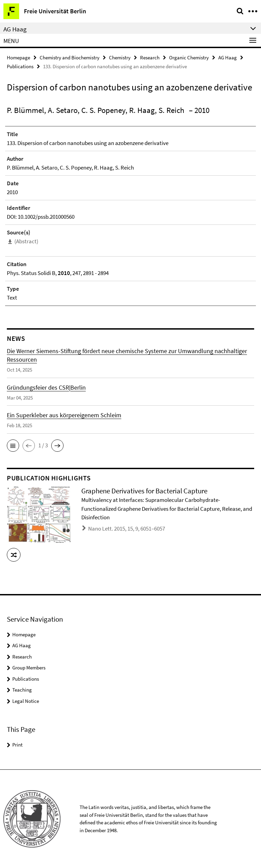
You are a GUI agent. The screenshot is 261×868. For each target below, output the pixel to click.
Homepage (18, 57)
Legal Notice (26, 701)
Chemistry (120, 57)
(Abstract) (26, 241)
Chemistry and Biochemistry (70, 57)
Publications (20, 66)
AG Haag (228, 57)
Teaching (22, 690)
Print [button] (17, 745)
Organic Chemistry (189, 57)
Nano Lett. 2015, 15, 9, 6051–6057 (127, 529)
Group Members (29, 668)
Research (150, 57)
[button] (13, 446)
